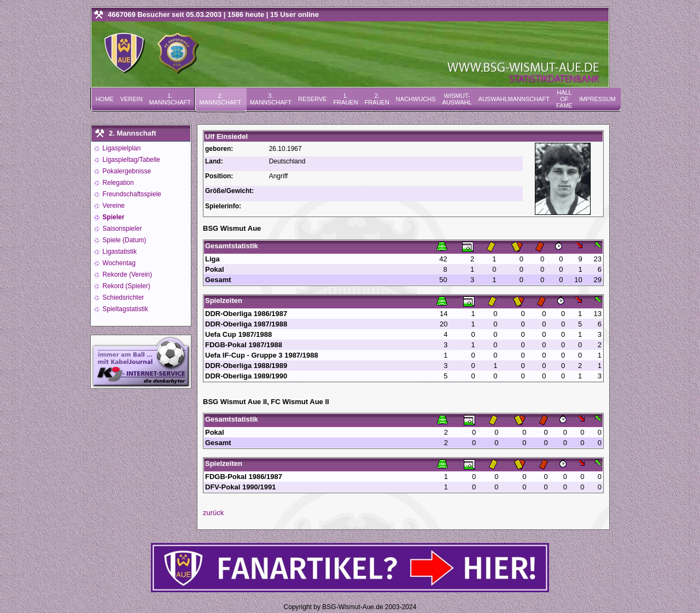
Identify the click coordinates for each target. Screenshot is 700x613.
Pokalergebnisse (126, 171)
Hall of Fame (564, 99)
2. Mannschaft (220, 99)
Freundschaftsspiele (131, 194)
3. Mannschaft (271, 99)
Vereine (113, 206)
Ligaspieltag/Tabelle (130, 160)
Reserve (312, 99)
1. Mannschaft (170, 99)
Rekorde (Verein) (126, 275)
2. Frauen (377, 99)
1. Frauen (345, 99)
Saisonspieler (121, 229)
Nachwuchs (416, 99)
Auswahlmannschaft (514, 99)
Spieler (112, 217)
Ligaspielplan (121, 148)
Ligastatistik (119, 252)
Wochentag (118, 263)
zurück (213, 513)
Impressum (597, 99)
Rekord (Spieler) (126, 286)
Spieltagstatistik (124, 309)
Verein (132, 99)
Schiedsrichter (122, 297)
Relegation (117, 183)
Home (105, 99)
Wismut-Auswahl (457, 99)
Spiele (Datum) (123, 240)
